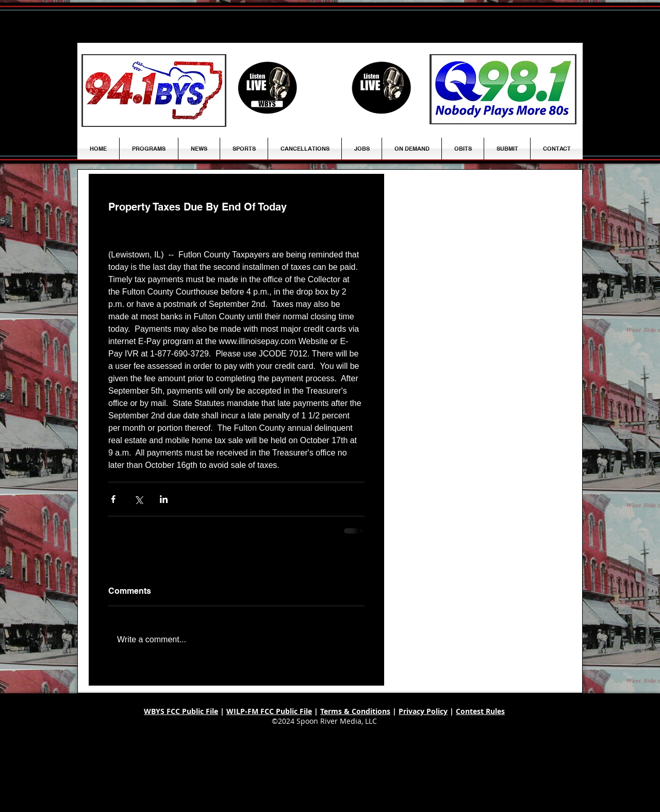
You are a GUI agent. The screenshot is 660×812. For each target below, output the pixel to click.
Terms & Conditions (355, 711)
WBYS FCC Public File (181, 711)
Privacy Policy (423, 711)
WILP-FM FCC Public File (269, 711)
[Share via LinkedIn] (164, 499)
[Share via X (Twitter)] (138, 499)
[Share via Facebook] (113, 499)
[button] (199, 149)
